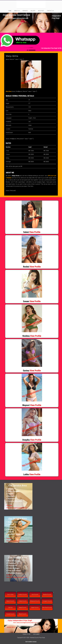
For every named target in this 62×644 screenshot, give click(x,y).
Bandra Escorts (47, 595)
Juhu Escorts (35, 595)
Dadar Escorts (35, 608)
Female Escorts (10, 614)
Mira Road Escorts (47, 608)
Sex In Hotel (10, 595)
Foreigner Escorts (47, 601)
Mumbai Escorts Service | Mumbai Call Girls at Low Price (31, 4)
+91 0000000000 (31, 50)
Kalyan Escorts (10, 601)
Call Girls (10, 608)
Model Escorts (23, 614)
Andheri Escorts (23, 595)
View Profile (35, 232)
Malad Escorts (23, 608)
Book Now (9, 91)
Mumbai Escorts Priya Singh (38, 638)
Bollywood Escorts (35, 601)
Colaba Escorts (23, 601)
